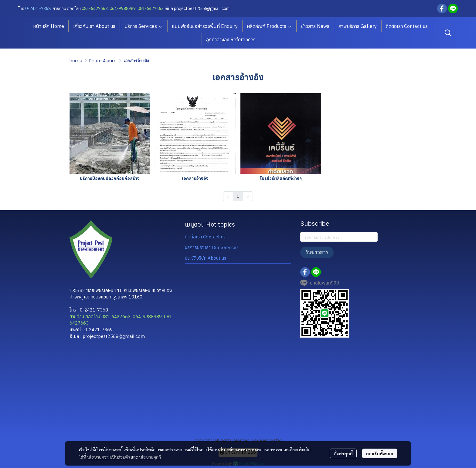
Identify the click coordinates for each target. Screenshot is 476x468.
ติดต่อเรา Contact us (205, 237)
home (76, 61)
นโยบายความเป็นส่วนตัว (109, 457)
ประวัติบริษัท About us (206, 258)
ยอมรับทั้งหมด (380, 453)
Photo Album (103, 61)
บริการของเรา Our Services (212, 247)
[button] (448, 33)
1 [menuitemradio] (238, 196)
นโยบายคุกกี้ (150, 457)
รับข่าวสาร (317, 252)
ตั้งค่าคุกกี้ (343, 453)
